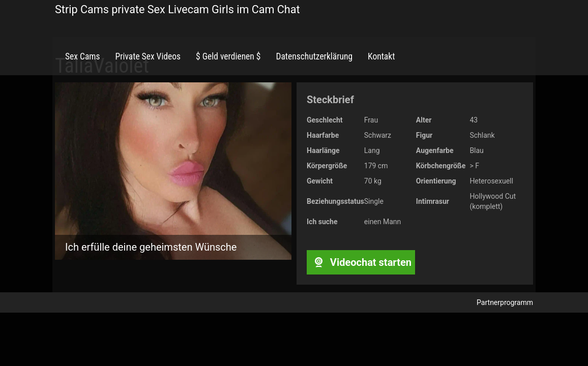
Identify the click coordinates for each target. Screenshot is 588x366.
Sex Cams (82, 56)
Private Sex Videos (148, 56)
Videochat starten (361, 262)
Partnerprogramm (505, 302)
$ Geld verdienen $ (228, 56)
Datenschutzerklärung (314, 56)
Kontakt (381, 56)
